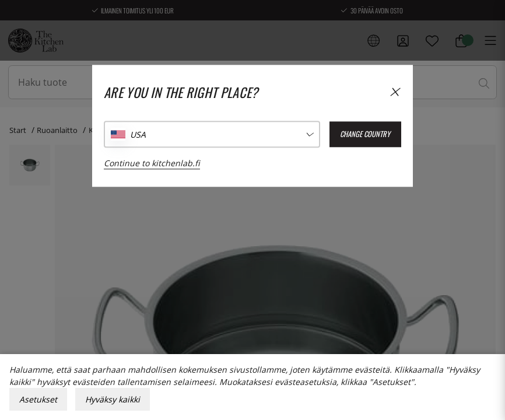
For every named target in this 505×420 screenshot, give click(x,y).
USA (138, 134)
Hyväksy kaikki (113, 399)
